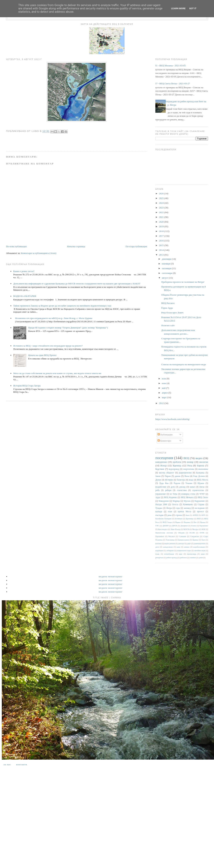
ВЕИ (199, 519)
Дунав (158, 480)
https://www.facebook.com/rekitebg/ (173, 419)
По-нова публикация (16, 246)
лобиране (170, 551)
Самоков (183, 536)
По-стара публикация (136, 246)
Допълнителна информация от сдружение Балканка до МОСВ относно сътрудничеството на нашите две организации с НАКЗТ (77, 284)
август (165, 278)
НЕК (203, 529)
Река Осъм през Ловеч (172, 313)
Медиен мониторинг (111, 576)
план (170, 512)
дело (173, 487)
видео (199, 458)
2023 (162, 208)
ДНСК (174, 526)
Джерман (184, 526)
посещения (164, 458)
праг (181, 554)
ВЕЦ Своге (203, 497)
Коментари (164, 441)
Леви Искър (175, 529)
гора (178, 508)
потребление (169, 554)
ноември (166, 264)
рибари (168, 490)
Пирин (168, 476)
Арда (158, 497)
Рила (190, 466)
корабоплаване (199, 547)
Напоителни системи (164, 533)
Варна (178, 522)
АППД (195, 515)
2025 (162, 198)
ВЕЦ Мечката (187, 497)
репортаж (159, 558)
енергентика (189, 469)
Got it (193, 8)
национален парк (184, 551)
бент (203, 540)
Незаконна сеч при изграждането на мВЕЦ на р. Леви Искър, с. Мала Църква (54, 318)
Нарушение (200, 501)
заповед (187, 508)
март (164, 397)
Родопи (177, 483)
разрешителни (185, 473)
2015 (162, 245)
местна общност (167, 473)
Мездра (195, 529)
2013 (162, 255)
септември (167, 273)
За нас (7, 764)
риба (157, 490)
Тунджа (159, 508)
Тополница (170, 540)
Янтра (169, 508)
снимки (193, 558)
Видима (187, 522)
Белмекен (179, 519)
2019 (162, 226)
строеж (179, 515)
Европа (201, 466)
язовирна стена (188, 494)
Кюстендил (163, 529)
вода (191, 480)
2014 (162, 250)
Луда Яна (164, 483)
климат (187, 547)
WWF (202, 494)
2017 (162, 236)
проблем (177, 462)
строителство (198, 490)
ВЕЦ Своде (167, 522)
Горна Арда (167, 308)
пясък (202, 487)
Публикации (165, 435)
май (164, 388)
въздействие (161, 487)
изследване (200, 508)
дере (189, 543)
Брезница (190, 519)
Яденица (177, 466)
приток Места (185, 512)
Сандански (195, 536)
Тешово (189, 483)
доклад (182, 487)
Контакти (22, 764)
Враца (203, 522)
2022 (162, 212)
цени (201, 558)
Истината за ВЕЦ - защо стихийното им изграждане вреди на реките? (48, 346)
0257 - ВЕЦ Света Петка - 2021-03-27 (171, 83)
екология (204, 462)
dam (187, 515)
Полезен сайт (168, 325)
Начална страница (76, 246)
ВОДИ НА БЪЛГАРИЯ (25, 296)
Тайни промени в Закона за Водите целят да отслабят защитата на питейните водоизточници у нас (62, 306)
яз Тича (174, 494)
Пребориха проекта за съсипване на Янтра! (183, 282)
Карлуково (204, 526)
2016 (162, 241)
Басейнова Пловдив (163, 519)
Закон (158, 476)
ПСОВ (192, 533)
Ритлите (172, 536)
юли (164, 379)
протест (201, 512)
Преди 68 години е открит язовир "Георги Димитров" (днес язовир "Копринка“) (68, 328)
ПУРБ (202, 533)
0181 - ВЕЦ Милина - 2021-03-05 (169, 66)
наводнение (161, 462)
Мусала (187, 501)
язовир (190, 462)
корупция (159, 551)
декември (167, 259)
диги (157, 547)
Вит (195, 522)
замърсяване (168, 547)
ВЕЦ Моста (203, 480)
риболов (183, 558)
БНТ (203, 515)
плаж (157, 554)
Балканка (200, 473)
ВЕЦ (186, 458)
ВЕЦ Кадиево (171, 497)
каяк (178, 547)
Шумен (201, 483)
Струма (201, 505)
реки (203, 554)
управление (160, 494)
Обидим (181, 533)
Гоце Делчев (199, 476)
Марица (176, 501)
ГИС (157, 526)
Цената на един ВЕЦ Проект (42, 355)
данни (178, 476)
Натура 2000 (161, 505)
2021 (162, 217)
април (165, 393)
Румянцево (188, 505)
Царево (195, 540)
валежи (158, 543)
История (169, 480)
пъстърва (159, 515)
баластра (181, 480)
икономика (203, 469)
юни (164, 383)
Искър (164, 466)
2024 (162, 203)
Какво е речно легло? (24, 271)
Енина (194, 526)
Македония (164, 501)
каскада (159, 512)
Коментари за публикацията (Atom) (39, 253)
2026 (162, 193)
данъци (181, 543)
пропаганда (192, 554)
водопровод (174, 469)
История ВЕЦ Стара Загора (27, 386)
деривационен (200, 543)
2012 (162, 403)
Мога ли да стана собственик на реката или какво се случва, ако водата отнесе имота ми (57, 373)
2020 (162, 222)
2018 (162, 231)
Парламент (160, 536)
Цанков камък (183, 540)
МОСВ (186, 529)
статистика (182, 490)
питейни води (200, 551)
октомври (167, 268)
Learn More (178, 8)
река (169, 515)
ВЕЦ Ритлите (168, 303)
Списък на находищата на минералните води (184, 364)
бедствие (160, 469)
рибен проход (172, 558)
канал (192, 487)
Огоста (175, 505)
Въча (187, 476)
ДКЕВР (165, 526)
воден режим (170, 543)
